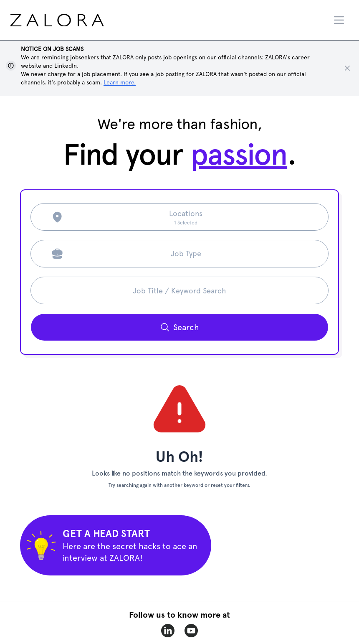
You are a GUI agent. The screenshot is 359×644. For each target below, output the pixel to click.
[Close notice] (347, 68)
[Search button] (179, 327)
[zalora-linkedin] (168, 631)
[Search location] (186, 217)
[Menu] (339, 20)
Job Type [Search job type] (186, 253)
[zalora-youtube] (191, 631)
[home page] (73, 20)
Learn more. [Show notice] (120, 82)
